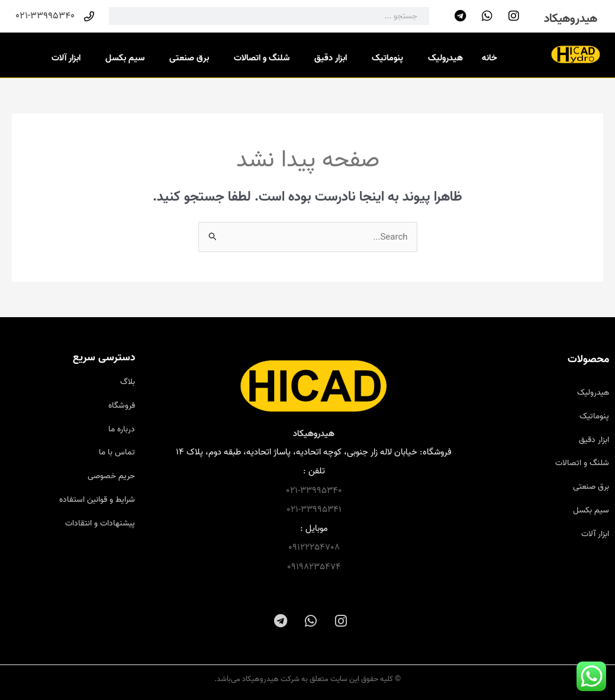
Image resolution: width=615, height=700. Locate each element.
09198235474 (314, 567)
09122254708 (314, 547)
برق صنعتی (186, 58)
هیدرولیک (442, 58)
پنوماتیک (384, 58)
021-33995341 (314, 509)
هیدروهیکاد (571, 19)
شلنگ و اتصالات (259, 58)
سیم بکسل (122, 58)
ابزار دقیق (328, 58)
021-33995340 (314, 491)
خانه (490, 58)
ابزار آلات (63, 58)
